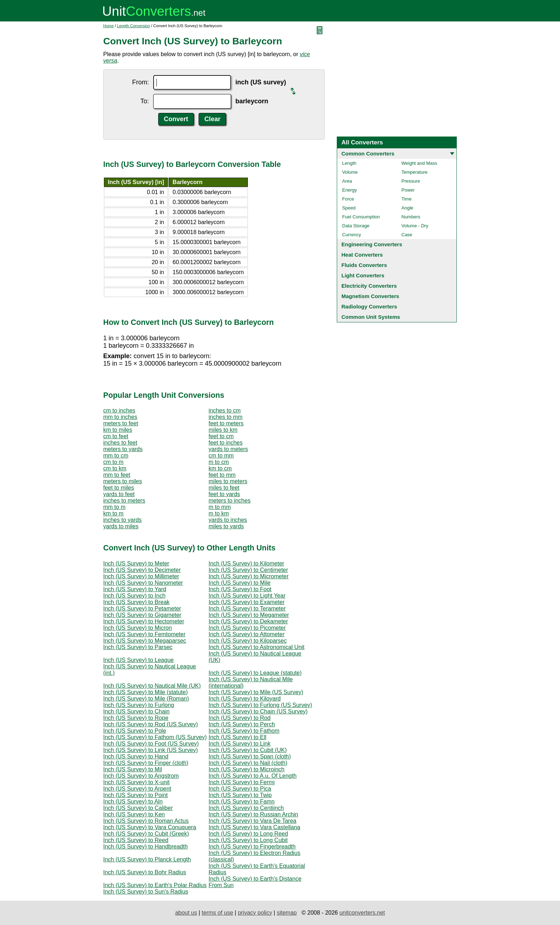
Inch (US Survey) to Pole (135, 731)
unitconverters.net (362, 913)
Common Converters (368, 154)
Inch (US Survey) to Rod (239, 718)
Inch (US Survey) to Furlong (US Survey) (260, 705)
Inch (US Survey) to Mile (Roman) (146, 699)
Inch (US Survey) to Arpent (137, 789)
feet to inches (226, 443)
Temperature (414, 172)
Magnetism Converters (370, 296)
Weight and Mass (419, 163)
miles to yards (226, 526)
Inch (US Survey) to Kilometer (246, 563)
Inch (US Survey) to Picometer (247, 628)
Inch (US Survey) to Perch (242, 724)
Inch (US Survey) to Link (239, 744)
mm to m (114, 507)
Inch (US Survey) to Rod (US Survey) (151, 724)
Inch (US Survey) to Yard (135, 589)
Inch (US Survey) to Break (136, 602)
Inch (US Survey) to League (138, 660)
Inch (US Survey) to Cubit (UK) (248, 750)
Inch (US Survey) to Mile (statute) (146, 692)
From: (141, 82)
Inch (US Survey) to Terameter (247, 609)
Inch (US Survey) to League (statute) (255, 673)
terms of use (217, 913)
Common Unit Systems (371, 317)
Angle (407, 208)
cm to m (113, 462)
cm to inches (119, 410)
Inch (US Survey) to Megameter (249, 615)
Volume (350, 172)
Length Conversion (134, 26)
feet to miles (119, 488)
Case (407, 235)
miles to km (223, 430)
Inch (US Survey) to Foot (240, 589)
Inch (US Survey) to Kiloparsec (248, 641)
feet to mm (222, 475)
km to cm (220, 468)
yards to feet (119, 494)
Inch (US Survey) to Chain (136, 711)
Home (108, 26)
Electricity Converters (369, 286)
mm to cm (116, 456)
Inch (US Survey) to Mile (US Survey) (256, 692)
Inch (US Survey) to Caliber (138, 808)
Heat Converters (362, 255)
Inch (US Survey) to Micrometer (249, 576)
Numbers (411, 217)
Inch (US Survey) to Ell (237, 737)
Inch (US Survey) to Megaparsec (145, 641)
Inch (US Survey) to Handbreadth (146, 847)
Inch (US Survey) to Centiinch (246, 808)
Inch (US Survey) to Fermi (242, 782)
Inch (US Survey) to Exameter (247, 602)
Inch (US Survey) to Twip (240, 795)
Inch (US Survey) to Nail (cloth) (248, 763)
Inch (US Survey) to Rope (136, 718)
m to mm (220, 507)
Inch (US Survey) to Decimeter (142, 570)
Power (408, 190)
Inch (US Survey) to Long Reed (248, 834)
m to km (219, 513)
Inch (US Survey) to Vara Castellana (254, 827)
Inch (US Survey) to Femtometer (144, 634)
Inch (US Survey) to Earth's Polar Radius (155, 885)
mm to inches (120, 417)
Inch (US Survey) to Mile (239, 583)
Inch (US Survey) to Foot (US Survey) (151, 744)
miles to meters (228, 481)
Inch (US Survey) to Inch (134, 596)
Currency (352, 235)
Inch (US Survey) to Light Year (247, 596)
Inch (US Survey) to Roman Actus (146, 821)
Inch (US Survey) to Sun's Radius (146, 892)
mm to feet (117, 475)
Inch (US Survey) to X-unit (136, 782)
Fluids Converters (364, 265)
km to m (113, 513)
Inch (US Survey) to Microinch (247, 769)
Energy (349, 190)
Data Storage (356, 226)
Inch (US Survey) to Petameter (142, 609)
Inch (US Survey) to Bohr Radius (145, 872)
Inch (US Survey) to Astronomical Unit (257, 647)
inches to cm (225, 410)
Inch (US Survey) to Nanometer (143, 583)
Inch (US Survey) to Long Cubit (248, 840)
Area (347, 181)
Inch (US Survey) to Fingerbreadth (252, 847)
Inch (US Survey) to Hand (136, 756)
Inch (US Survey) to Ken (134, 814)
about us (186, 913)
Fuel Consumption (361, 217)
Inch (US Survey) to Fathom (244, 731)
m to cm (219, 462)
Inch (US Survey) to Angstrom (141, 776)
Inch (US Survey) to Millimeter (141, 576)
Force (348, 199)
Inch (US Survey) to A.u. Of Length (252, 776)
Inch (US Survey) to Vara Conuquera (150, 827)
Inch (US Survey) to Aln (133, 802)
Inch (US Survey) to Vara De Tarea (252, 821)
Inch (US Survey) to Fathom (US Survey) (155, 737)
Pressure (411, 181)
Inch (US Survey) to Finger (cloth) (146, 763)
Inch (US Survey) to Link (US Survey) (151, 750)
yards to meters (228, 449)
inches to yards (122, 520)
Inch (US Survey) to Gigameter (142, 615)
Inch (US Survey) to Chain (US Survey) (258, 711)
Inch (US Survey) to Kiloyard (245, 699)
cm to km (115, 468)
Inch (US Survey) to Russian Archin (253, 814)
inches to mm (226, 417)
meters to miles (122, 481)
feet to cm (221, 436)
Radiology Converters (369, 306)
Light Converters (363, 275)
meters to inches (229, 501)
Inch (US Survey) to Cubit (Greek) (146, 834)
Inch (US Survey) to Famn (242, 802)
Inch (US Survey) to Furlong (139, 705)
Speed (349, 208)
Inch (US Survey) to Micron (137, 628)
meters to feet (121, 423)
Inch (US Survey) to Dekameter (248, 621)
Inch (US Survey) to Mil (132, 769)
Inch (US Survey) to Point (136, 795)
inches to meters (124, 501)
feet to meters (226, 423)
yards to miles (121, 526)
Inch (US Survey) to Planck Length (147, 859)
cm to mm (221, 456)
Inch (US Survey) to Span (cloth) (250, 756)
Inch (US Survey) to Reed (136, 840)
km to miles (118, 430)
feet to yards (224, 494)
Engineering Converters (372, 244)
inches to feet (120, 443)
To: (145, 101)
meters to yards (123, 449)
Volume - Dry (415, 226)
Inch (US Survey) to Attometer (247, 634)
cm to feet (116, 436)
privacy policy (255, 913)
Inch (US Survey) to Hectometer (144, 621)
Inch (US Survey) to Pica (240, 789)
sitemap (287, 913)
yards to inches (228, 520)
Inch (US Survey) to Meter (136, 563)
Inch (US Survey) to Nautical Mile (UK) (152, 686)
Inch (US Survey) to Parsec (138, 647)
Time (406, 199)
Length (349, 163)
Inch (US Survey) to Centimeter (248, 570)
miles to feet (224, 488)
